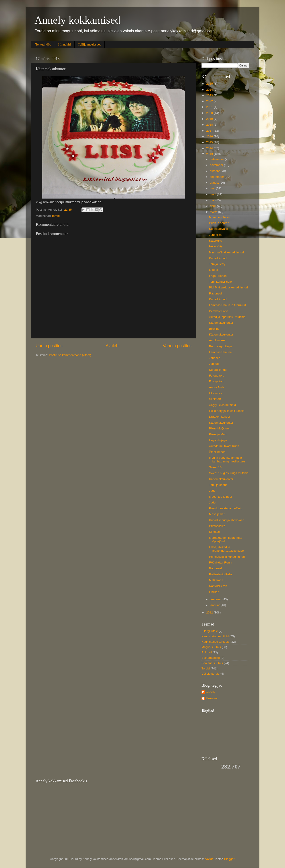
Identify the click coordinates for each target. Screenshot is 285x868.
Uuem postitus (49, 346)
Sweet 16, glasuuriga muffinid (229, 473)
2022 (210, 101)
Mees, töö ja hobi (221, 497)
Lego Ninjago (218, 440)
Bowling (214, 329)
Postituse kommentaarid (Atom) (70, 355)
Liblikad (214, 592)
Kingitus (214, 532)
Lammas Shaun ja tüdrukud (227, 305)
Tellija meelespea (90, 44)
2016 (210, 136)
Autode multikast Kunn (224, 446)
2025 (210, 84)
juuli (213, 188)
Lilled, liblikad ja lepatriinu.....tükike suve (226, 549)
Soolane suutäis (212, 663)
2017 (210, 131)
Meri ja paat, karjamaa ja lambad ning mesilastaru (227, 459)
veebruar (216, 599)
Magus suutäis (211, 647)
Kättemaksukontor (221, 323)
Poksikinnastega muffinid (226, 508)
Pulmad (207, 652)
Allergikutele (210, 631)
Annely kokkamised (77, 20)
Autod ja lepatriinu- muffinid (227, 317)
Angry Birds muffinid (223, 405)
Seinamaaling (211, 658)
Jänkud (214, 364)
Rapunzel (215, 293)
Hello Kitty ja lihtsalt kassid (227, 411)
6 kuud (214, 270)
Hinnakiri (65, 44)
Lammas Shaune (220, 352)
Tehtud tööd (43, 44)
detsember (217, 159)
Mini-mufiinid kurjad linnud (226, 252)
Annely (211, 692)
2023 (210, 95)
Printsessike (217, 526)
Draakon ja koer (220, 417)
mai (213, 200)
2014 (210, 148)
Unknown (212, 698)
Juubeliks (215, 235)
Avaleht (113, 346)
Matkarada (216, 580)
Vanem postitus (177, 346)
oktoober (216, 171)
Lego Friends (218, 276)
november (217, 165)
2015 (210, 142)
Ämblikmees (217, 340)
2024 (210, 90)
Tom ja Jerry (217, 264)
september (217, 177)
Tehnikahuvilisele (220, 282)
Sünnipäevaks (219, 229)
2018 (210, 125)
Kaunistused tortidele (216, 642)
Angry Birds (217, 387)
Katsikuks (216, 241)
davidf (209, 859)
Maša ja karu (218, 514)
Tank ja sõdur (218, 485)
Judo (212, 491)
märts (214, 212)
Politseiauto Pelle (221, 574)
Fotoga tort (216, 376)
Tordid (56, 216)
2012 (210, 612)
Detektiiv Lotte (219, 311)
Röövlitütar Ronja (221, 562)
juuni (213, 194)
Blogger (229, 859)
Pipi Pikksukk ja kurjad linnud (228, 287)
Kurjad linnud (218, 258)
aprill (213, 206)
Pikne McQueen (220, 428)
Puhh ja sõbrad (219, 223)
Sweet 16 (215, 467)
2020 (210, 113)
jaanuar (215, 605)
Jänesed (215, 358)
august (215, 183)
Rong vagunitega (220, 346)
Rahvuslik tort (218, 586)
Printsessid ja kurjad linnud (227, 557)
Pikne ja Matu (218, 434)
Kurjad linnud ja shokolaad (227, 520)
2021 (210, 107)
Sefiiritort (215, 399)
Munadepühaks (219, 217)
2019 (210, 119)
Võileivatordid (211, 674)
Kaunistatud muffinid (215, 636)
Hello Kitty (216, 246)
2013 (210, 154)
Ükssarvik (216, 393)
